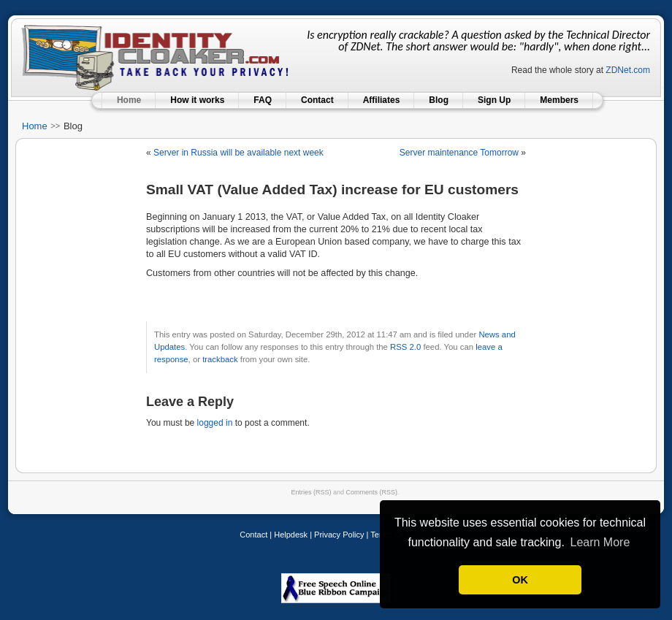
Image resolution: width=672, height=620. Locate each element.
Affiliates (382, 100)
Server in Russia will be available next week (238, 153)
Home (129, 100)
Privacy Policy (339, 535)
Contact (317, 100)
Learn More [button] (600, 542)
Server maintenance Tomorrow (459, 153)
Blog (439, 100)
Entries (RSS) (311, 492)
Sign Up (494, 100)
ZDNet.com (628, 70)
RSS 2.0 (405, 347)
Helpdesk (291, 535)
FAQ (263, 100)
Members (559, 100)
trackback (220, 359)
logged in (215, 423)
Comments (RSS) (372, 492)
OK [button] (520, 580)
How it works (197, 100)
